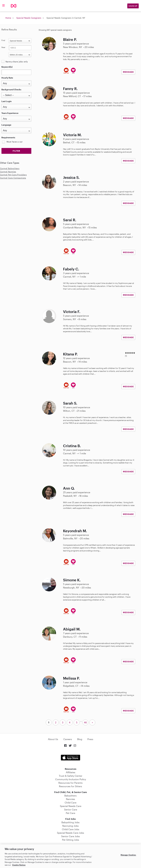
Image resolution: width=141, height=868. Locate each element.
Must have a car (15, 142)
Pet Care (70, 813)
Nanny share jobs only (17, 62)
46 (85, 722)
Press (90, 739)
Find (3, 40)
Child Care (70, 803)
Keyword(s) (7, 67)
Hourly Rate (7, 78)
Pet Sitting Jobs (71, 840)
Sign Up (133, 6)
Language (6, 125)
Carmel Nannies (8, 172)
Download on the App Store (70, 758)
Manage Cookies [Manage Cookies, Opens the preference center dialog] (128, 855)
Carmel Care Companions (13, 178)
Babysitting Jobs (70, 822)
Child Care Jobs (71, 829)
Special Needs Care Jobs (70, 833)
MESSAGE (128, 72)
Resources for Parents (70, 783)
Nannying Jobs (70, 826)
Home (8, 18)
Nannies (70, 799)
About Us (53, 739)
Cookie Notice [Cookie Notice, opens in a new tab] (19, 865)
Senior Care (71, 809)
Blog (80, 739)
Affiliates (71, 772)
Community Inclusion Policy (71, 779)
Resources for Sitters (70, 786)
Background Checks (11, 89)
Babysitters (70, 796)
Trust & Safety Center (71, 776)
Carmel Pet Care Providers (13, 175)
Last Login (7, 101)
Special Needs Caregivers (29, 18)
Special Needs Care (71, 806)
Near (3, 47)
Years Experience (10, 113)
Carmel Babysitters (10, 168)
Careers (68, 739)
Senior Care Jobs (70, 836)
